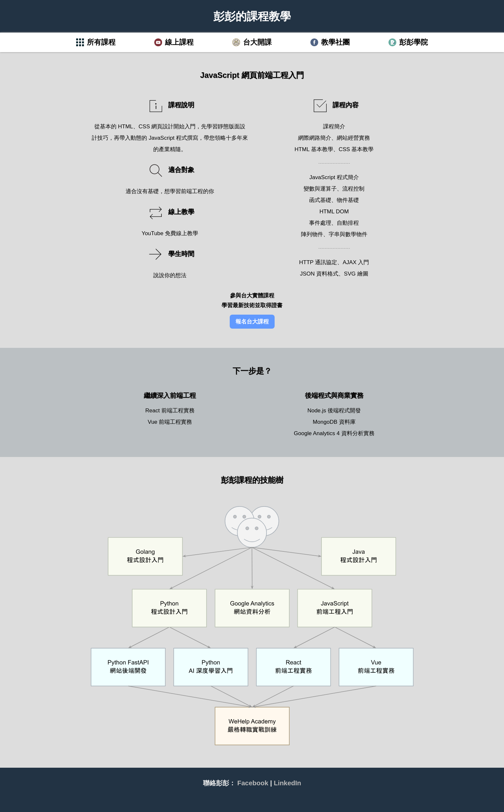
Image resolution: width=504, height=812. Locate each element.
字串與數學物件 (348, 234)
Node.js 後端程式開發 (334, 411)
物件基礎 (348, 200)
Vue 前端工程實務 (170, 422)
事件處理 (320, 223)
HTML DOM (334, 212)
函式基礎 (320, 200)
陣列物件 (312, 234)
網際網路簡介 (315, 138)
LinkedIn (288, 783)
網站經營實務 (353, 138)
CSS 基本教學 (356, 149)
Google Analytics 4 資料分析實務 (334, 433)
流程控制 (353, 189)
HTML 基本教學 (314, 149)
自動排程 (348, 223)
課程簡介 (334, 127)
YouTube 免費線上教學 (170, 233)
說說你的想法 (170, 275)
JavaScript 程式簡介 (334, 177)
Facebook (253, 783)
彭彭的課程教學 (252, 16)
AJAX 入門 (356, 262)
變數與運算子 (320, 189)
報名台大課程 (252, 322)
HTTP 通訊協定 (318, 262)
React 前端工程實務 (170, 411)
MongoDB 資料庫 (334, 422)
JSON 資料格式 (319, 274)
